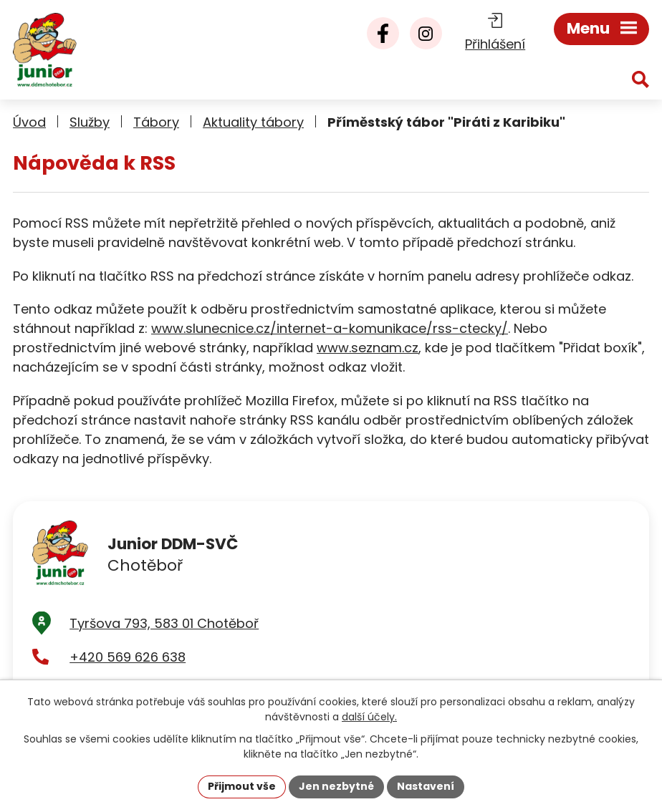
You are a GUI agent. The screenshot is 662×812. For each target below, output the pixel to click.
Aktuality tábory (253, 122)
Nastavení (426, 786)
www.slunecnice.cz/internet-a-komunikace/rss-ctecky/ (330, 328)
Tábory (156, 122)
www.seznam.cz (368, 348)
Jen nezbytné (336, 786)
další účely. (369, 717)
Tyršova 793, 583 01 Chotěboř (164, 623)
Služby (90, 122)
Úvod (29, 122)
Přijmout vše (242, 786)
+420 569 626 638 (128, 657)
